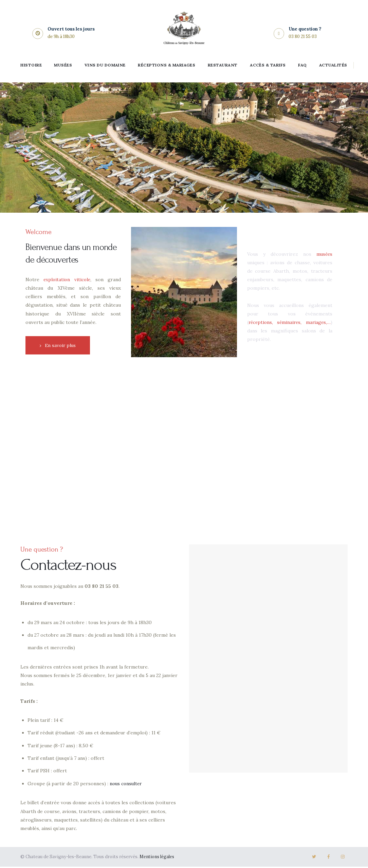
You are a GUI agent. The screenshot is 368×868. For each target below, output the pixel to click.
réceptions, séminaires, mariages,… (290, 323)
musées (324, 255)
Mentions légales (158, 858)
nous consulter (127, 785)
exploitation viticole (67, 279)
